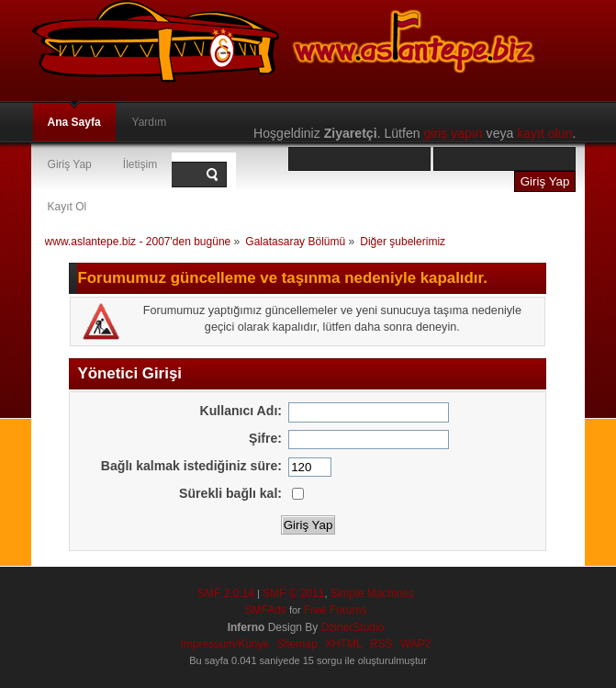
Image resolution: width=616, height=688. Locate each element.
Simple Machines (372, 593)
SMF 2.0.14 (226, 593)
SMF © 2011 (294, 593)
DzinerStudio (353, 627)
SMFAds (266, 610)
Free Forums (336, 610)
